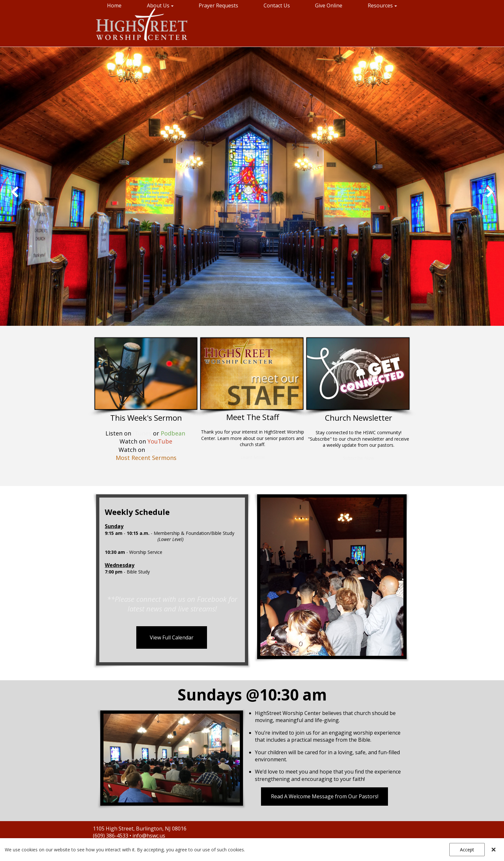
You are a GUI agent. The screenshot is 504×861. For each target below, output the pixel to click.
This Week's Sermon (146, 418)
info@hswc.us (149, 836)
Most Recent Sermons (146, 458)
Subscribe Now (359, 458)
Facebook (160, 450)
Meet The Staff (253, 417)
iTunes (142, 433)
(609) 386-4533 (111, 836)
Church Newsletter (359, 418)
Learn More (253, 457)
